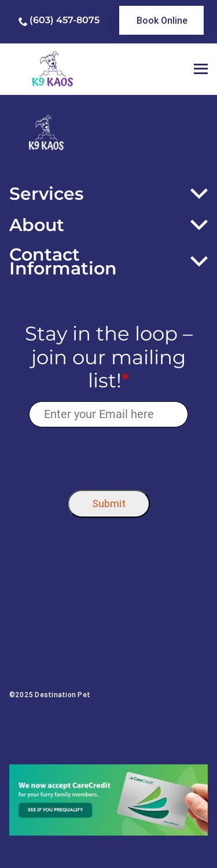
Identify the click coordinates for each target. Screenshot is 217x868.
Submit (109, 503)
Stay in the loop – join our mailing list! (109, 357)
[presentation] (108, 456)
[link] (161, 20)
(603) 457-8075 (65, 20)
